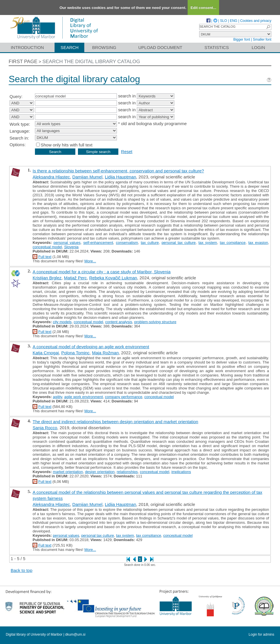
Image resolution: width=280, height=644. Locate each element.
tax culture (150, 243)
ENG (234, 21)
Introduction (27, 47)
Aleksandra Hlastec (51, 177)
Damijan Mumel (87, 177)
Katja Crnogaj (46, 353)
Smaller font (262, 39)
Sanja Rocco (45, 428)
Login (258, 47)
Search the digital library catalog (91, 62)
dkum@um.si (75, 634)
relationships (127, 472)
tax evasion (258, 243)
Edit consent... (203, 8)
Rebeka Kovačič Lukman (113, 278)
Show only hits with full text (67, 145)
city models (62, 322)
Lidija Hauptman (120, 177)
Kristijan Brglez (47, 278)
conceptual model (47, 247)
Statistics (216, 47)
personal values (67, 243)
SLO (223, 21)
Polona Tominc (75, 353)
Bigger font (242, 39)
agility (57, 397)
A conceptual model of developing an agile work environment (91, 347)
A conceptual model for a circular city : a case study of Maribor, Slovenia (102, 272)
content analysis (119, 322)
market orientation (68, 472)
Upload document (160, 47)
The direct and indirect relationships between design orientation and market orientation (115, 422)
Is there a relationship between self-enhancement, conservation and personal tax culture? (118, 171)
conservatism (127, 243)
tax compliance (233, 243)
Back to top (22, 570)
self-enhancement (98, 243)
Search (70, 47)
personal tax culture (179, 243)
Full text (45, 257)
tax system (208, 243)
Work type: (20, 124)
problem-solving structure (155, 322)
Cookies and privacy (256, 21)
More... (90, 261)
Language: (20, 131)
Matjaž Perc (75, 278)
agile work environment (84, 397)
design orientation (100, 472)
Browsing (104, 47)
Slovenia (71, 247)
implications (181, 472)
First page (23, 62)
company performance (124, 397)
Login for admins (261, 634)
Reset (127, 151)
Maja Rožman (106, 353)
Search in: (19, 138)
